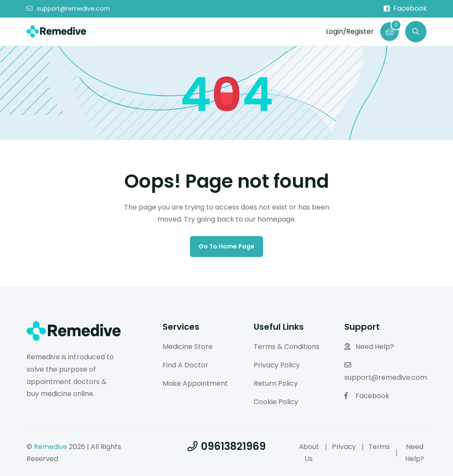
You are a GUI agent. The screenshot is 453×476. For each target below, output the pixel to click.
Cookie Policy (276, 402)
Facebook (405, 9)
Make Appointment (195, 383)
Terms (381, 447)
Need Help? (369, 347)
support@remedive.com (68, 9)
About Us (309, 453)
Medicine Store (188, 347)
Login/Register (348, 31)
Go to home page (226, 246)
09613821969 (226, 446)
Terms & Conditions (287, 347)
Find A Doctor (185, 365)
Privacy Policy (277, 365)
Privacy (345, 447)
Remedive (50, 447)
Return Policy (276, 383)
